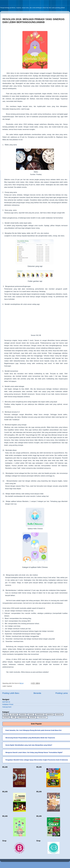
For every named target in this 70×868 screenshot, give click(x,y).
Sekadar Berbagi (5, 6)
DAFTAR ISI (6, 702)
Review (6, 715)
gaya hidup (14, 715)
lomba (14, 717)
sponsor (33, 717)
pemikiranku (40, 715)
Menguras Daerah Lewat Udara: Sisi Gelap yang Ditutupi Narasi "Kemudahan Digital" (34, 752)
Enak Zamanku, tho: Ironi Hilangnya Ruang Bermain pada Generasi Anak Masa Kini (33, 730)
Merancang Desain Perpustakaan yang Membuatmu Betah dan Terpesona (30, 738)
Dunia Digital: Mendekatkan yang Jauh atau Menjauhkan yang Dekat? (29, 745)
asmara (31, 715)
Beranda (37, 693)
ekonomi (6, 717)
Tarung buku (42, 717)
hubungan (50, 715)
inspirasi (9, 686)
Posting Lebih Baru (11, 693)
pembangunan (23, 717)
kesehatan (59, 715)
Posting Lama (62, 693)
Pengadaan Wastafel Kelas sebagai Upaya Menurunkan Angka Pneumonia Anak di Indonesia (37, 760)
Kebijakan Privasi (8, 704)
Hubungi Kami (7, 707)
